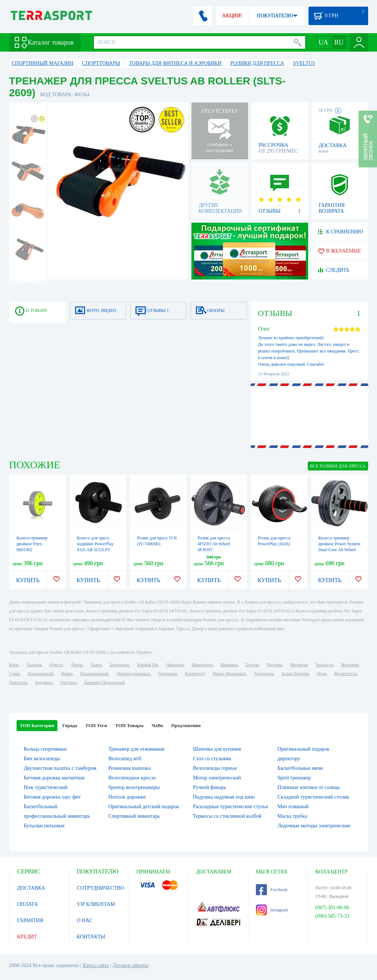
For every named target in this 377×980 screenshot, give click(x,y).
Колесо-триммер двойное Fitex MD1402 (32, 544)
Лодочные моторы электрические (314, 826)
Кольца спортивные (45, 749)
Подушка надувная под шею (224, 797)
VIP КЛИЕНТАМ (96, 904)
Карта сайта (96, 965)
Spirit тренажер (294, 778)
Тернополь (264, 674)
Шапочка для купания (217, 749)
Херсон (252, 665)
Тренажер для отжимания (136, 749)
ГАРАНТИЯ (30, 920)
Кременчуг (195, 674)
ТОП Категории (37, 725)
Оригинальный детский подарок (144, 807)
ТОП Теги (96, 725)
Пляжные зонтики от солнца (309, 787)
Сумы (15, 674)
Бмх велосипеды (42, 759)
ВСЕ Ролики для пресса (338, 466)
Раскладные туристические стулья (230, 807)
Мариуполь (202, 665)
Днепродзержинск (133, 674)
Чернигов (299, 665)
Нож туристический (46, 787)
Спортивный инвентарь (134, 816)
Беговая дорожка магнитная (54, 778)
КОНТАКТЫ (91, 937)
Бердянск (44, 682)
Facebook (272, 890)
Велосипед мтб (125, 759)
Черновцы (168, 674)
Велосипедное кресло (132, 778)
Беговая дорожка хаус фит (52, 797)
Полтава (275, 665)
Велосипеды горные (215, 768)
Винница (229, 665)
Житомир (350, 665)
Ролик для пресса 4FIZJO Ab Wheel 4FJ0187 (214, 544)
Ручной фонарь (209, 787)
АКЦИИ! (232, 16)
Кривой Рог (147, 665)
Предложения (186, 725)
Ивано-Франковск (229, 674)
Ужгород (68, 682)
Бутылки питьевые (44, 826)
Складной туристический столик (313, 797)
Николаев (175, 665)
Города (70, 725)
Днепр (77, 665)
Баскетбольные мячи (300, 768)
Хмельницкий (41, 674)
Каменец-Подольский (105, 682)
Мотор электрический (217, 778)
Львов (96, 665)
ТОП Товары (129, 725)
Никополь (18, 682)
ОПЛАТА (28, 904)
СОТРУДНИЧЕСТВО (101, 888)
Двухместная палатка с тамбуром (60, 768)
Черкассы (325, 665)
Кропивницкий (94, 674)
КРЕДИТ (27, 937)
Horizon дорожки (127, 797)
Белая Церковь (295, 674)
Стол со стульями (212, 759)
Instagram (272, 910)
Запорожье (119, 665)
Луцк (321, 674)
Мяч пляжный (293, 807)
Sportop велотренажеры (134, 787)
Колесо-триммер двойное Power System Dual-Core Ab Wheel (339, 544)
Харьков (34, 665)
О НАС (85, 920)
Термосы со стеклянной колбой (227, 816)
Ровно (67, 674)
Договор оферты (130, 965)
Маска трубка (293, 816)
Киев (14, 665)
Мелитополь (346, 674)
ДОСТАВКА (31, 888)
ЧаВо (157, 725)
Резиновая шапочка (129, 768)
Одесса (56, 665)
